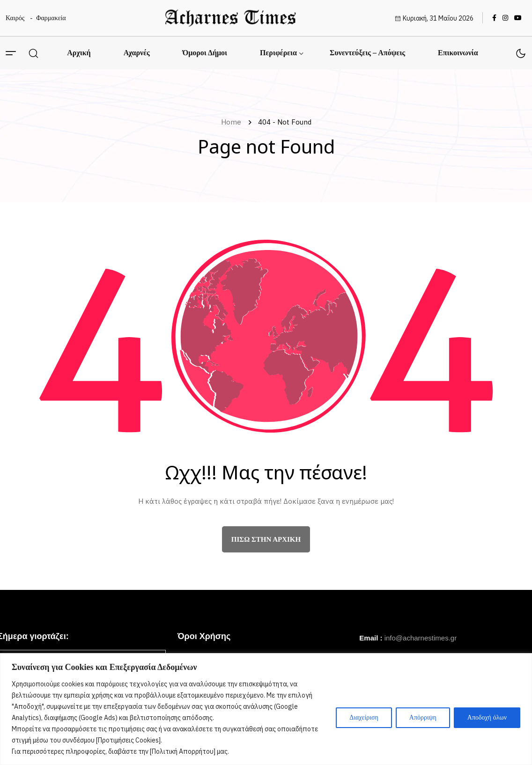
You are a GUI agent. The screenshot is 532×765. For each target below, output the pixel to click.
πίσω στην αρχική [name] (266, 539)
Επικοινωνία (458, 53)
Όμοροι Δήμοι (205, 53)
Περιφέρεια (278, 53)
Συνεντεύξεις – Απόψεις (367, 53)
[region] (266, 709)
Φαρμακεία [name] (51, 18)
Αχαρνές (137, 53)
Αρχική (79, 53)
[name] (230, 18)
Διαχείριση (364, 717)
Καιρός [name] (15, 18)
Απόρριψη (423, 717)
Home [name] (233, 122)
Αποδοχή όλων (487, 717)
